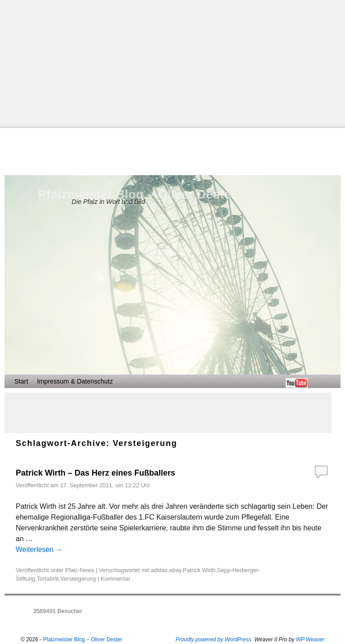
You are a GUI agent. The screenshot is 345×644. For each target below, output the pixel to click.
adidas (159, 570)
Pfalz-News (80, 570)
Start (21, 381)
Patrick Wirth (199, 570)
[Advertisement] (172, 63)
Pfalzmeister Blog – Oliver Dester (137, 194)
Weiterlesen (39, 549)
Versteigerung (78, 579)
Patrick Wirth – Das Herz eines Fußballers (95, 473)
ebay (175, 570)
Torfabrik (48, 579)
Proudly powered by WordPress (214, 640)
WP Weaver (310, 640)
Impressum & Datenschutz (75, 381)
